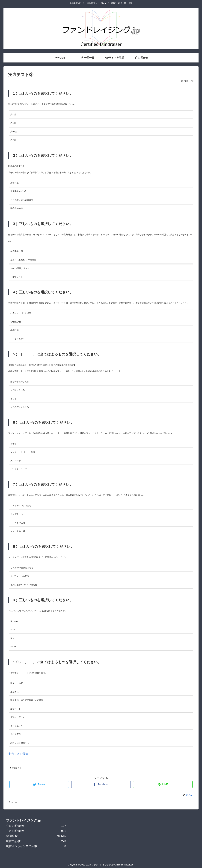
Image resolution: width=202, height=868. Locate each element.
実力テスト (17, 768)
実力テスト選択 (18, 754)
